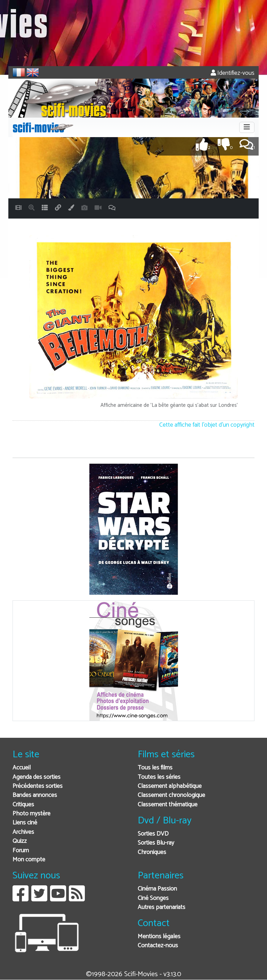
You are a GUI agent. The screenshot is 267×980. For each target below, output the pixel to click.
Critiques (23, 805)
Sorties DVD (153, 834)
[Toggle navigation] (247, 127)
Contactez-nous (158, 946)
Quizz (20, 841)
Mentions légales (159, 937)
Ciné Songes (153, 898)
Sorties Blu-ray (156, 843)
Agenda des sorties (37, 777)
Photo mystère (31, 814)
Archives (23, 832)
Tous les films (155, 768)
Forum (21, 851)
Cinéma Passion (157, 889)
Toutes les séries (159, 777)
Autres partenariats (161, 907)
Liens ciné (25, 823)
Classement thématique (168, 805)
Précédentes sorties (38, 786)
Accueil (22, 768)
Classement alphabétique (170, 786)
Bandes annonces (35, 795)
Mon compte (29, 860)
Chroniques (152, 852)
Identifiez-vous (233, 73)
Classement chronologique (171, 795)
